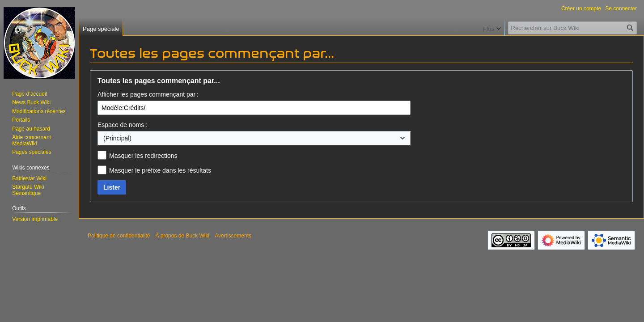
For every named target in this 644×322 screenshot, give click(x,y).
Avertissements (233, 236)
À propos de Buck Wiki (182, 236)
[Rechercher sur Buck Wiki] (572, 28)
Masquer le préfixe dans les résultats (160, 170)
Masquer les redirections (143, 156)
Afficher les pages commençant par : (148, 94)
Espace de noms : (123, 125)
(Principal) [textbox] (117, 138)
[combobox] (254, 138)
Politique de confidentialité (119, 236)
